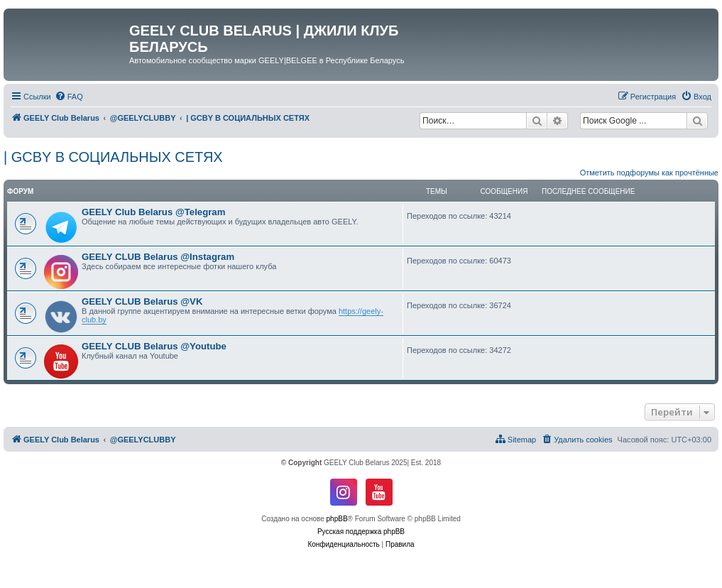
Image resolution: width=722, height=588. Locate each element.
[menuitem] (69, 97)
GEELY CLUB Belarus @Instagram (158, 257)
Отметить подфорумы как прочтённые (649, 173)
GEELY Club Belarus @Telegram (153, 212)
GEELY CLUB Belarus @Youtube (154, 346)
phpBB (337, 519)
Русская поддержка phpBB (361, 532)
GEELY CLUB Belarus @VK (142, 301)
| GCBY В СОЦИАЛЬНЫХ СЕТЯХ (113, 157)
